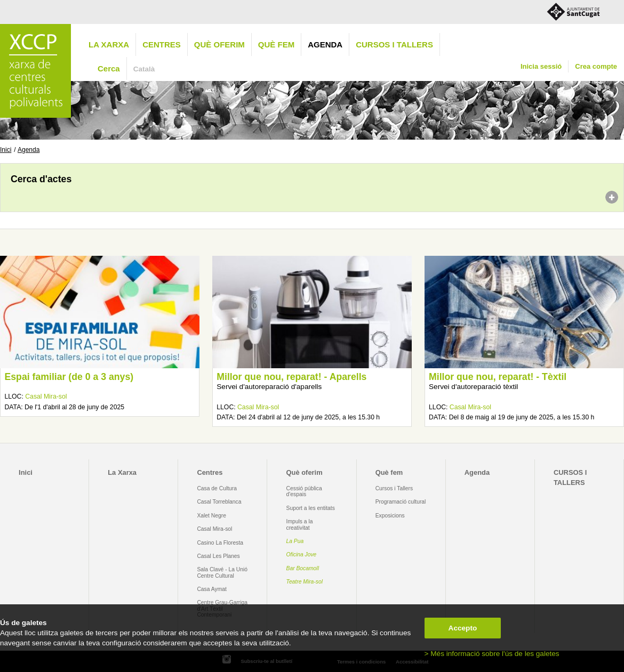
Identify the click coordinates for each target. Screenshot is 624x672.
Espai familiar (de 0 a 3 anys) (69, 377)
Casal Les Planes (218, 556)
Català (144, 69)
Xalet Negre (211, 516)
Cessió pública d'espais (304, 491)
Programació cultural (401, 502)
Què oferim (219, 44)
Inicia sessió (541, 66)
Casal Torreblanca (219, 502)
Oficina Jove (302, 554)
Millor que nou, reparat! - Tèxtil (498, 377)
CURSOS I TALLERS (394, 44)
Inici (6, 150)
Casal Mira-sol (46, 396)
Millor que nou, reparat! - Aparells (291, 377)
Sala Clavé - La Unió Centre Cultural (222, 572)
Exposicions (390, 516)
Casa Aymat (212, 589)
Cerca (109, 68)
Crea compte (596, 66)
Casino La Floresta (220, 543)
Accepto (463, 628)
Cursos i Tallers (394, 488)
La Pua (295, 541)
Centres (162, 44)
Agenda (325, 44)
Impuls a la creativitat (300, 524)
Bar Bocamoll (303, 568)
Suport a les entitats (311, 508)
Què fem (276, 44)
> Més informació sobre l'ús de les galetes (492, 654)
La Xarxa (109, 44)
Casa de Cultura (217, 488)
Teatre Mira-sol (305, 582)
